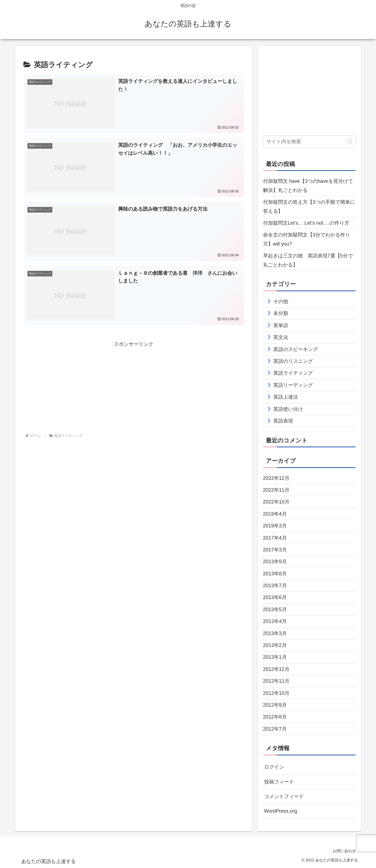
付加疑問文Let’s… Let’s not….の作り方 (306, 223)
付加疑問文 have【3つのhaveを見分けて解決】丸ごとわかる (308, 186)
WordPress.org (281, 811)
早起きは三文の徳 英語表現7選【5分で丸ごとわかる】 (308, 260)
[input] (309, 142)
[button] (350, 141)
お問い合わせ (344, 851)
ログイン (274, 767)
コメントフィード (284, 796)
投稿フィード (279, 782)
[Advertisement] (134, 387)
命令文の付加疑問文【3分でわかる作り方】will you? (307, 239)
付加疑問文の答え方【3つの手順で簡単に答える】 (309, 206)
